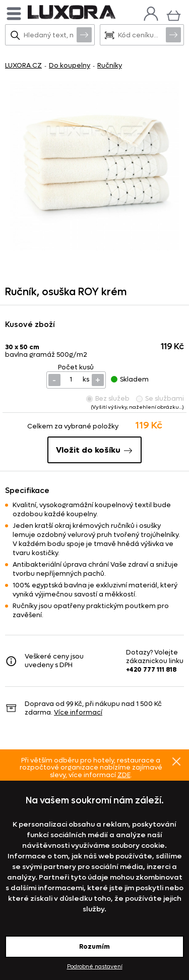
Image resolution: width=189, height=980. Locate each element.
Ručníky (110, 65)
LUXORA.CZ (23, 65)
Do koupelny (70, 65)
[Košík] (174, 14)
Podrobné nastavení (95, 967)
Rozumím (94, 946)
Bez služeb (108, 398)
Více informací (78, 712)
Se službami (160, 398)
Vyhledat (84, 34)
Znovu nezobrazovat (176, 761)
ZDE (124, 775)
